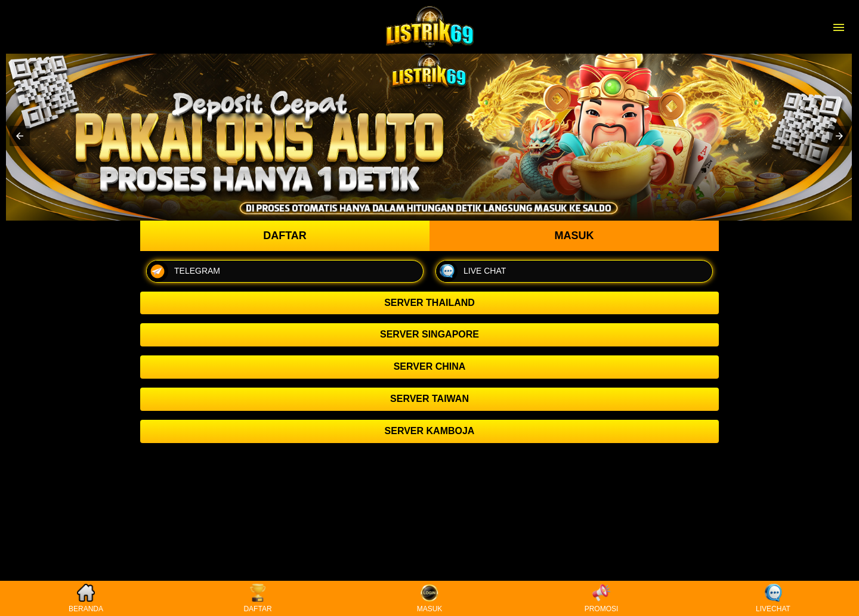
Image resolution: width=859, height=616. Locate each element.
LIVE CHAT (471, 271)
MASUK (430, 598)
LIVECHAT (773, 598)
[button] (20, 136)
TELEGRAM (183, 271)
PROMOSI (602, 598)
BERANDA (86, 598)
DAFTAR (257, 598)
